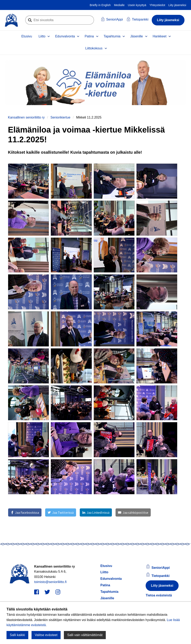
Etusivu (27, 36)
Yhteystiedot (157, 5)
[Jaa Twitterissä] (61, 512)
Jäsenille (136, 36)
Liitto (42, 36)
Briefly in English (100, 5)
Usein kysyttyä (137, 5)
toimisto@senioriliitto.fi (50, 582)
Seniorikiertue (60, 117)
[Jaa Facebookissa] (25, 512)
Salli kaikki (17, 635)
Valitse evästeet (46, 635)
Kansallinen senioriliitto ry (26, 117)
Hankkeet (160, 36)
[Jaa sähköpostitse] (133, 512)
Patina (89, 36)
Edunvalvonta (65, 36)
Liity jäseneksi (177, 5)
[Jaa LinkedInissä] (96, 512)
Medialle (119, 5)
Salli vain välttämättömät (85, 635)
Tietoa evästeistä (159, 595)
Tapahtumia (112, 36)
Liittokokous (94, 48)
